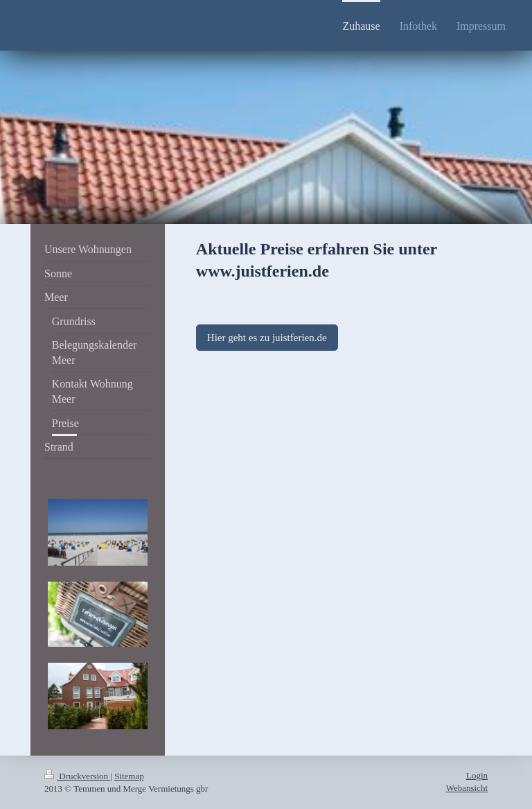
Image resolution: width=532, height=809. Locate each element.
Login (477, 775)
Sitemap (129, 776)
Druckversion (77, 776)
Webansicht (467, 788)
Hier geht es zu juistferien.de (267, 338)
